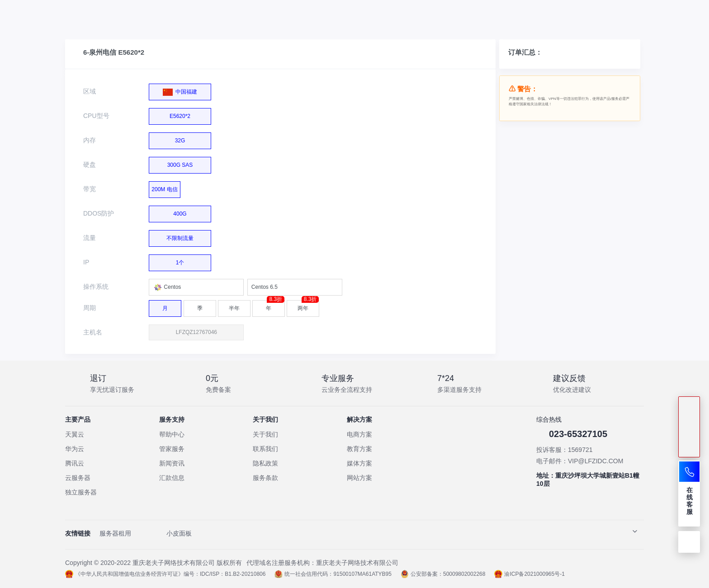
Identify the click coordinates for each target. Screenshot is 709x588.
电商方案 (359, 434)
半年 (234, 306)
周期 (90, 308)
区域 (90, 91)
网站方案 (359, 478)
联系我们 (265, 449)
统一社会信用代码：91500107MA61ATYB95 (333, 574)
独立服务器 (81, 492)
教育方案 (359, 449)
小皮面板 (179, 533)
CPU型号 (96, 116)
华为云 (75, 449)
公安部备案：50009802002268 (443, 574)
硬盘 (90, 165)
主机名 (93, 332)
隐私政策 (265, 463)
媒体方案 (359, 463)
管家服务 (172, 449)
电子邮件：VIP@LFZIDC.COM (580, 461)
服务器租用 (115, 533)
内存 (90, 140)
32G (177, 139)
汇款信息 (172, 478)
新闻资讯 (172, 463)
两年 (308, 306)
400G (177, 212)
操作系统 (96, 287)
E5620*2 (177, 115)
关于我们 (265, 434)
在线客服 (690, 501)
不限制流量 (177, 237)
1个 (177, 261)
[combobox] (196, 287)
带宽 (90, 189)
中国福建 (180, 90)
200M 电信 (164, 187)
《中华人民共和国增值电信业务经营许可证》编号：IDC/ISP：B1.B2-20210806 (165, 574)
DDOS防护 (99, 213)
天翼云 (75, 434)
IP (86, 262)
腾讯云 (75, 463)
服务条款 (265, 478)
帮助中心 (172, 434)
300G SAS (177, 163)
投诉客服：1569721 (565, 450)
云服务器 (78, 478)
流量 (90, 238)
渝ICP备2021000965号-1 (529, 574)
